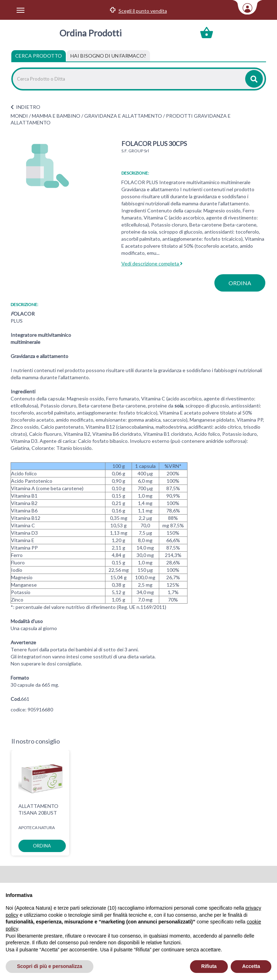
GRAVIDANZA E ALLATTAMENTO (123, 116)
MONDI (19, 116)
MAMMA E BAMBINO (56, 116)
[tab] (108, 56)
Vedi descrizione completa (152, 263)
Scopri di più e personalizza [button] (50, 966)
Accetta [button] (251, 966)
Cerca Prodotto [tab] (39, 56)
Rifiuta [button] (209, 966)
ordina (240, 283)
